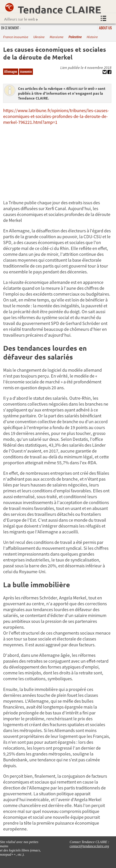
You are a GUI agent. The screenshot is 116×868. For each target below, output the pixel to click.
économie (26, 71)
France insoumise (16, 37)
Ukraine (39, 37)
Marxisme (57, 37)
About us (105, 28)
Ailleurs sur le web (21, 19)
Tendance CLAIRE (59, 9)
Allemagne (11, 71)
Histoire (92, 37)
